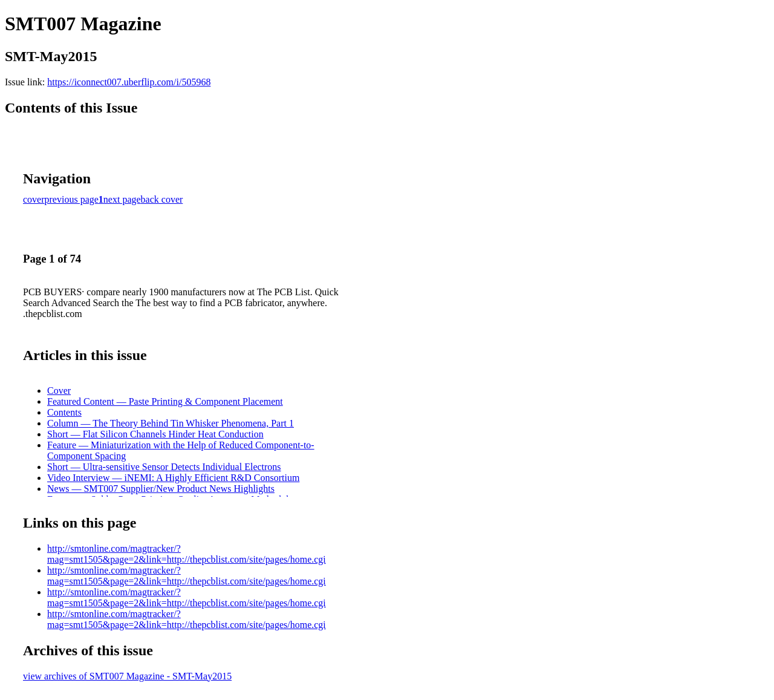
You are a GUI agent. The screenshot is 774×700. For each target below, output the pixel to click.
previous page (72, 199)
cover (34, 199)
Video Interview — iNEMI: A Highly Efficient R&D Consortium (173, 478)
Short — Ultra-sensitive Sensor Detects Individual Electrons (164, 467)
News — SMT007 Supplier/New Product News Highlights (161, 489)
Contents (64, 412)
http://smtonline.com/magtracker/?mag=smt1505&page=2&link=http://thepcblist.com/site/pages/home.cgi (187, 554)
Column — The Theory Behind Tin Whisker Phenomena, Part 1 (171, 423)
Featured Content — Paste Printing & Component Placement (165, 401)
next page (122, 199)
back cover (162, 199)
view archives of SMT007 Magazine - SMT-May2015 (127, 676)
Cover (59, 391)
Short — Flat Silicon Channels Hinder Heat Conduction (155, 434)
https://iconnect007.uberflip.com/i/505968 (129, 82)
